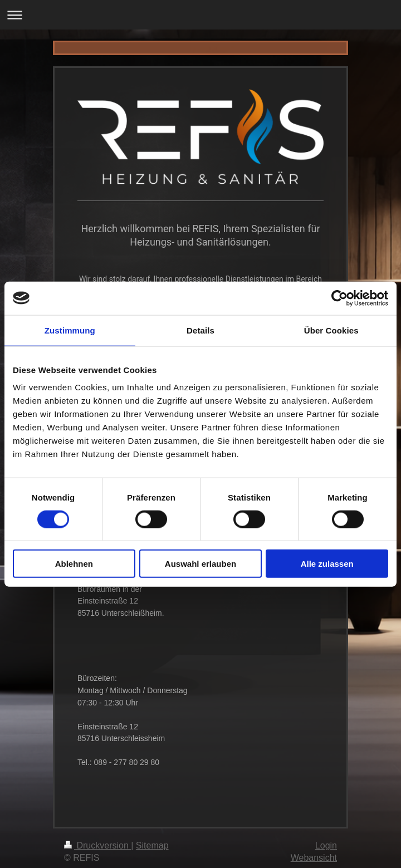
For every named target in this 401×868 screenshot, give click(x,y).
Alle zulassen (327, 564)
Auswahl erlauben (200, 564)
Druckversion (97, 838)
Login (326, 838)
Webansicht (314, 850)
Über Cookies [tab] (331, 330)
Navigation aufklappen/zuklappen (200, 15)
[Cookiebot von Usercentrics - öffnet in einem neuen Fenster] (339, 298)
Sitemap (152, 838)
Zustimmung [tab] (70, 330)
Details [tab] (200, 330)
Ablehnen (74, 564)
